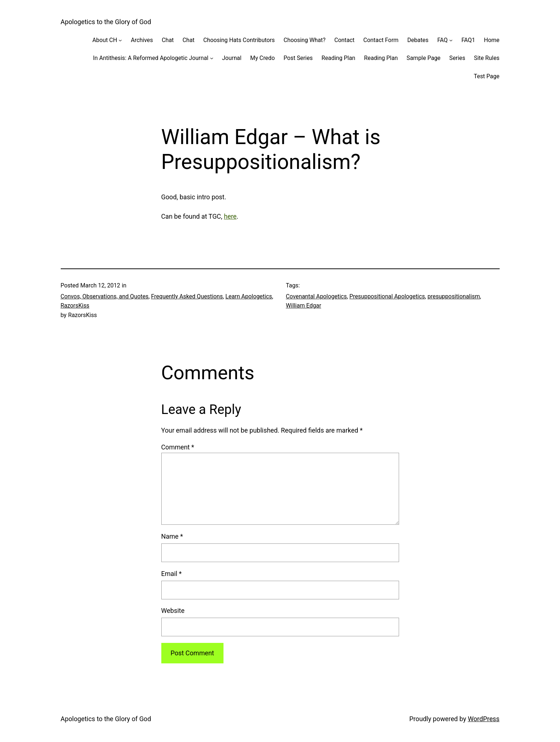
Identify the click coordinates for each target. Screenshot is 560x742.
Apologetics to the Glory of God (106, 22)
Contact (344, 40)
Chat (168, 40)
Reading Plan (338, 58)
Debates (418, 40)
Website (173, 611)
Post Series (298, 58)
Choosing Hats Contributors (239, 40)
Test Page (486, 76)
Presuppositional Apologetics (387, 296)
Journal (232, 58)
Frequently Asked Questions (187, 296)
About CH (105, 40)
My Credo (262, 58)
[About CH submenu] (120, 40)
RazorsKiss (75, 306)
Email (172, 574)
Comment (178, 447)
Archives (142, 40)
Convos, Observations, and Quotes (105, 296)
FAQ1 (468, 40)
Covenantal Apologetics (317, 296)
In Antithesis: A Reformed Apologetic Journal (151, 58)
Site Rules (487, 58)
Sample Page (424, 58)
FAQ (442, 40)
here (230, 216)
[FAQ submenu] (451, 40)
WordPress (484, 719)
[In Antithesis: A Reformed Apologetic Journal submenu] (212, 58)
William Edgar (304, 306)
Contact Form (381, 40)
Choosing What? (305, 40)
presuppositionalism (454, 296)
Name (172, 536)
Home (492, 40)
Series (457, 58)
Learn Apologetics (249, 296)
